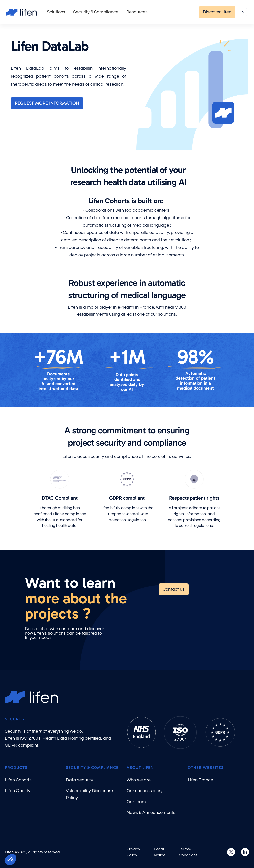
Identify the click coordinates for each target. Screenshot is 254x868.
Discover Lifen (217, 12)
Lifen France (200, 780)
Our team (136, 802)
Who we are (139, 780)
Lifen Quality (18, 791)
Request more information (47, 103)
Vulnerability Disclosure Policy (89, 794)
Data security (79, 780)
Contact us (174, 589)
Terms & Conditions (188, 852)
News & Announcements (151, 813)
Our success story (145, 791)
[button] (56, 12)
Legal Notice (160, 852)
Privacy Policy (133, 852)
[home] (21, 12)
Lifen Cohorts (18, 780)
